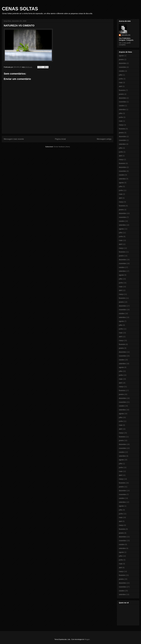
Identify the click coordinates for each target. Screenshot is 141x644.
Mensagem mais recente (14, 139)
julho (121, 75)
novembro (123, 67)
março (121, 125)
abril (120, 86)
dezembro (123, 63)
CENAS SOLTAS (20, 9)
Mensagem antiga (104, 139)
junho (121, 79)
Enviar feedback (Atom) (62, 147)
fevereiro (122, 90)
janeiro (121, 60)
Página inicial (60, 139)
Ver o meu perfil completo (125, 44)
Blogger (87, 639)
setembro (122, 110)
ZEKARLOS (126, 35)
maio (121, 83)
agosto (121, 56)
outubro (122, 71)
